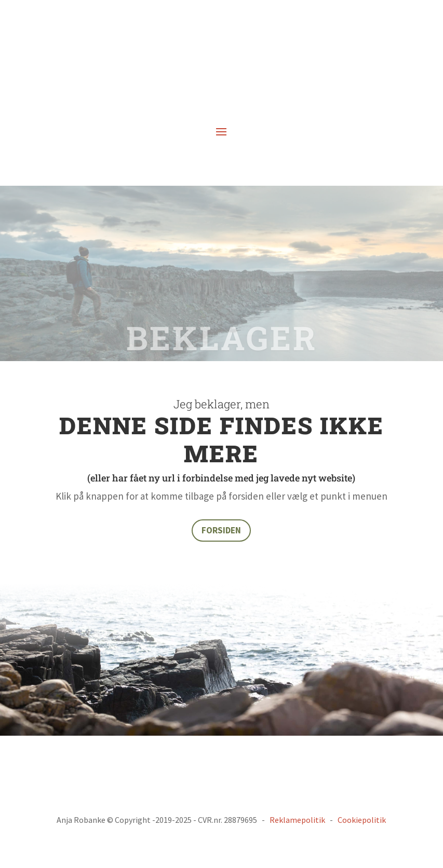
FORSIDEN (221, 530)
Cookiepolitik (362, 820)
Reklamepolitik (297, 820)
